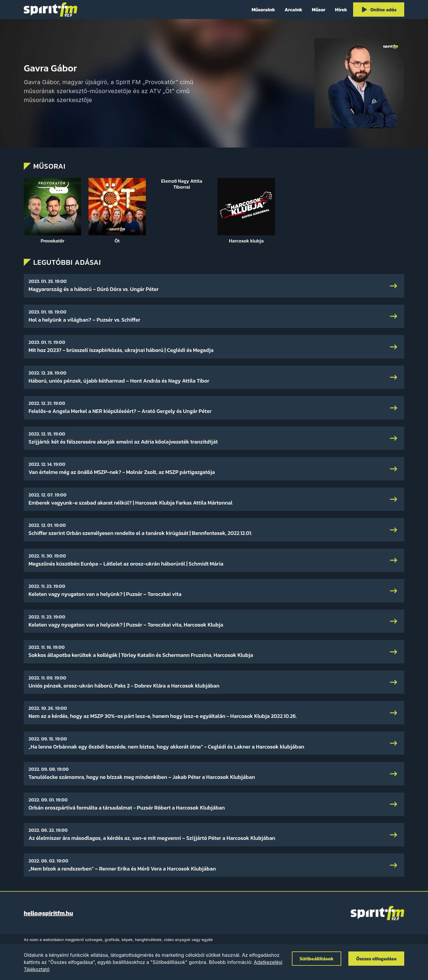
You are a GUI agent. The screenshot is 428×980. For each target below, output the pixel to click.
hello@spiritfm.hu (48, 913)
